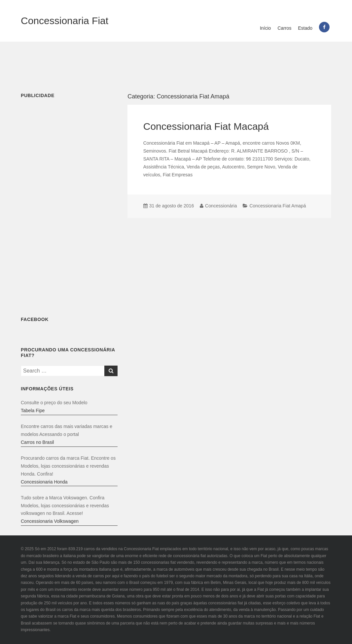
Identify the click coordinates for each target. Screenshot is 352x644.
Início (265, 28)
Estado (305, 28)
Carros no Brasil (37, 442)
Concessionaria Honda (44, 482)
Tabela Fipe (33, 411)
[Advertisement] (176, 63)
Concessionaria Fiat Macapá (206, 126)
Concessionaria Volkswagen (50, 521)
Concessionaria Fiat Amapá (278, 206)
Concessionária (221, 206)
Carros (284, 28)
